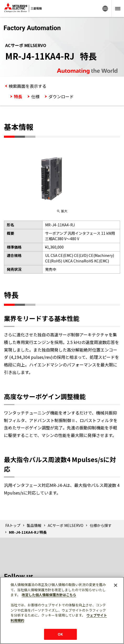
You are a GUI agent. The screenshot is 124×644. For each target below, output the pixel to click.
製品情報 (34, 525)
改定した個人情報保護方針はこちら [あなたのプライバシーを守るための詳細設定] (49, 595)
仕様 (35, 96)
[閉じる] (116, 585)
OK (60, 634)
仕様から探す (101, 525)
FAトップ (13, 525)
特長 (18, 96)
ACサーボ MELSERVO (66, 525)
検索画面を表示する (28, 86)
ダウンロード (61, 96)
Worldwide (105, 8)
